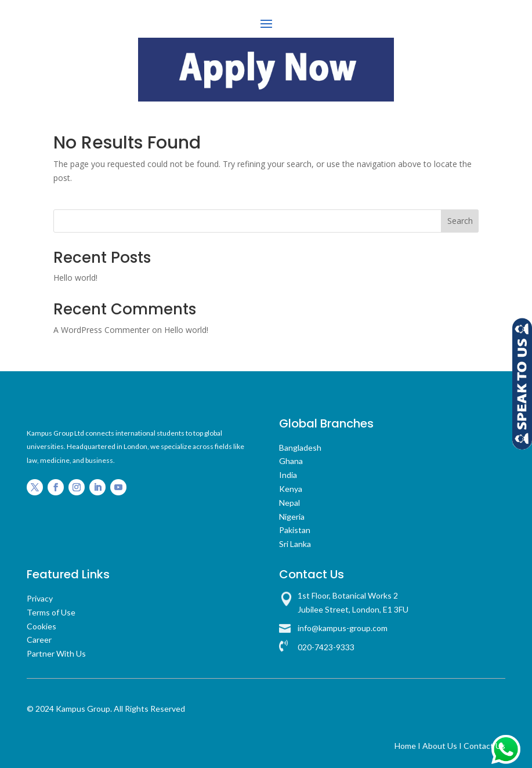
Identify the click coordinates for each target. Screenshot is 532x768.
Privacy (40, 596)
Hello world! (75, 275)
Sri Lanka (295, 541)
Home (405, 743)
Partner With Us (56, 651)
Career (39, 637)
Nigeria (292, 514)
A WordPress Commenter (102, 327)
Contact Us (484, 743)
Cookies (41, 624)
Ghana (291, 459)
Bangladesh (300, 445)
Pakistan (295, 528)
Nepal (289, 500)
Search (460, 218)
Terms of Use (51, 610)
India (288, 472)
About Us (440, 743)
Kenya (291, 486)
